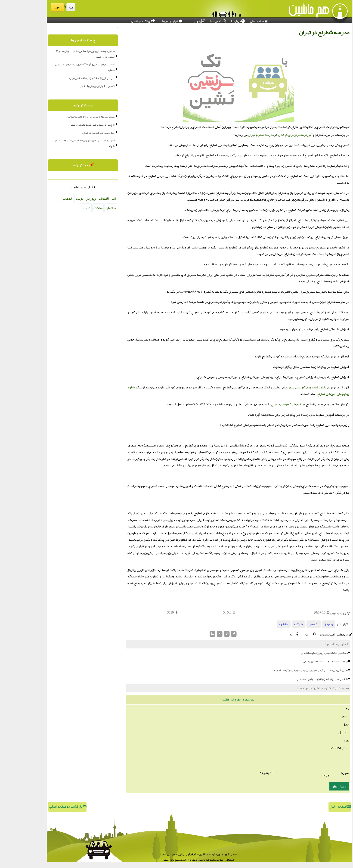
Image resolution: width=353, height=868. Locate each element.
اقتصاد (81, 198)
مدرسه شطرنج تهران (238, 135)
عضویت (34, 7)
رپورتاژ (306, 624)
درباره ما (215, 20)
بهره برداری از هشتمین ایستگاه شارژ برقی (69, 78)
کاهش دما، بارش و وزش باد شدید (74, 86)
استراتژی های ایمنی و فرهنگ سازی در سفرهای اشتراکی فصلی (62, 67)
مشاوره (261, 624)
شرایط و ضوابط (149, 20)
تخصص (291, 624)
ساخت (75, 208)
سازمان (88, 208)
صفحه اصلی (236, 20)
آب (91, 198)
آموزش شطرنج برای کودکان (272, 135)
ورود (48, 7)
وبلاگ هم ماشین (120, 20)
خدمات (45, 198)
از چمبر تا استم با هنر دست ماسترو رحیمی (302, 661)
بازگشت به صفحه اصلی (45, 806)
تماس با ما (195, 20)
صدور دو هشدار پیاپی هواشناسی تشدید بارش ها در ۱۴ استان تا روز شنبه (62, 54)
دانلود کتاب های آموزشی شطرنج (283, 387)
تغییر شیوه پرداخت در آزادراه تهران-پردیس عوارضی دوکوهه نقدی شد (287, 670)
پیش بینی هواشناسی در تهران (75, 133)
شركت (276, 624)
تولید (56, 198)
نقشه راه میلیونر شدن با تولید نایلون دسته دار (300, 679)
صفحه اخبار (317, 806)
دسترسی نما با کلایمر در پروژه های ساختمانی (301, 653)
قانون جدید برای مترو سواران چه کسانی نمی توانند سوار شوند (62, 143)
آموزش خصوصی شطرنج (263, 404)
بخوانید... (174, 20)
